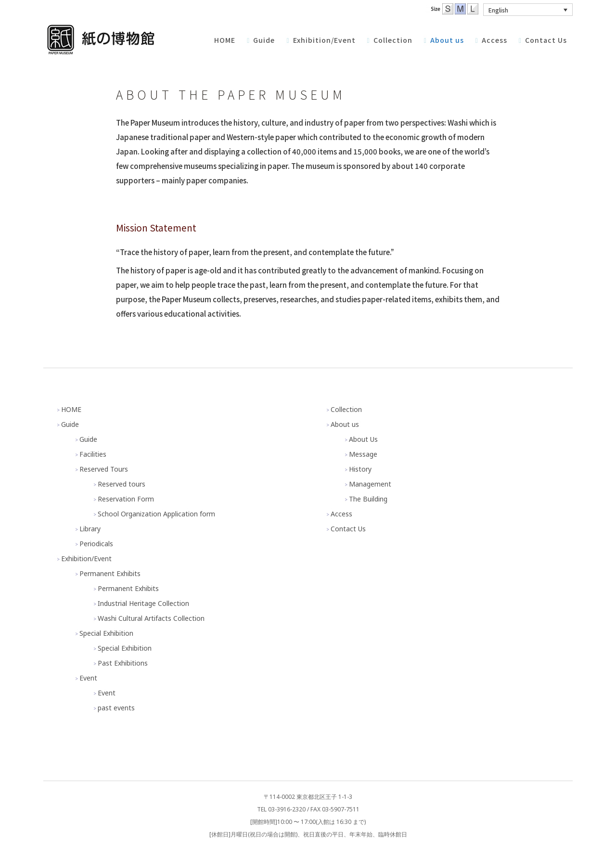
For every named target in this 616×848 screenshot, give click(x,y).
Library (90, 529)
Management (370, 484)
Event (88, 678)
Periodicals (96, 544)
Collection (346, 409)
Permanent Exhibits (110, 573)
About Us (363, 439)
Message (363, 454)
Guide (70, 424)
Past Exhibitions (123, 663)
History (360, 469)
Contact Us (348, 529)
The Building (368, 499)
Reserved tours (122, 484)
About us (345, 424)
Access (341, 514)
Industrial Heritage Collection (143, 603)
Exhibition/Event (86, 559)
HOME (71, 409)
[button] (528, 10)
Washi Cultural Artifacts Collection (151, 618)
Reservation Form (126, 499)
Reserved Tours (104, 469)
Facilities (93, 454)
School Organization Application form (156, 514)
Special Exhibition (106, 633)
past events (116, 708)
